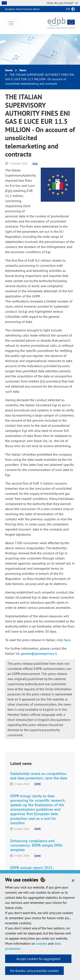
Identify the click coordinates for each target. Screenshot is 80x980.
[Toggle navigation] (11, 23)
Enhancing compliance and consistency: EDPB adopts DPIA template (36, 845)
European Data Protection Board (22, 9)
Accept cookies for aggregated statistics (38, 960)
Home (9, 70)
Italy (35, 163)
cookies (42, 943)
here (67, 640)
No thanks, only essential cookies (34, 971)
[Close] (73, 880)
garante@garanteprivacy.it (39, 654)
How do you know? (62, 3)
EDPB (38, 784)
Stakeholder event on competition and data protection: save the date (39, 776)
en (68, 9)
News (23, 70)
